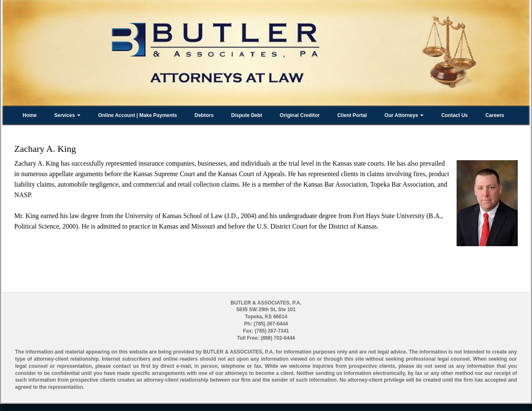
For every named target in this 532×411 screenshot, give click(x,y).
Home (30, 115)
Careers (495, 115)
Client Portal (352, 115)
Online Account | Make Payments (137, 115)
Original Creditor (300, 115)
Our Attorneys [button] (404, 115)
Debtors (204, 115)
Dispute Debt (247, 115)
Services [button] (67, 115)
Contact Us (454, 115)
